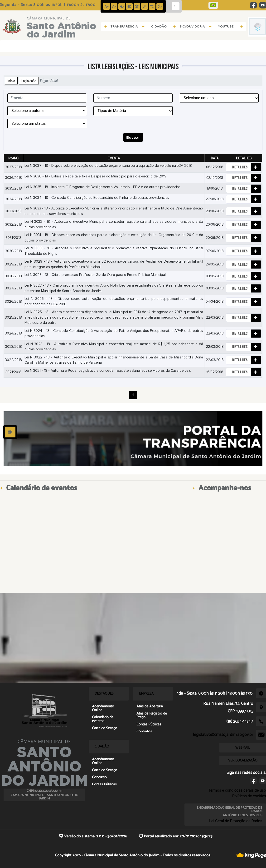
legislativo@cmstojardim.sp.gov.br (223, 735)
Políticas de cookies (249, 796)
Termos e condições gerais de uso (237, 790)
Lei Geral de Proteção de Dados (236, 821)
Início (11, 81)
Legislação (29, 81)
